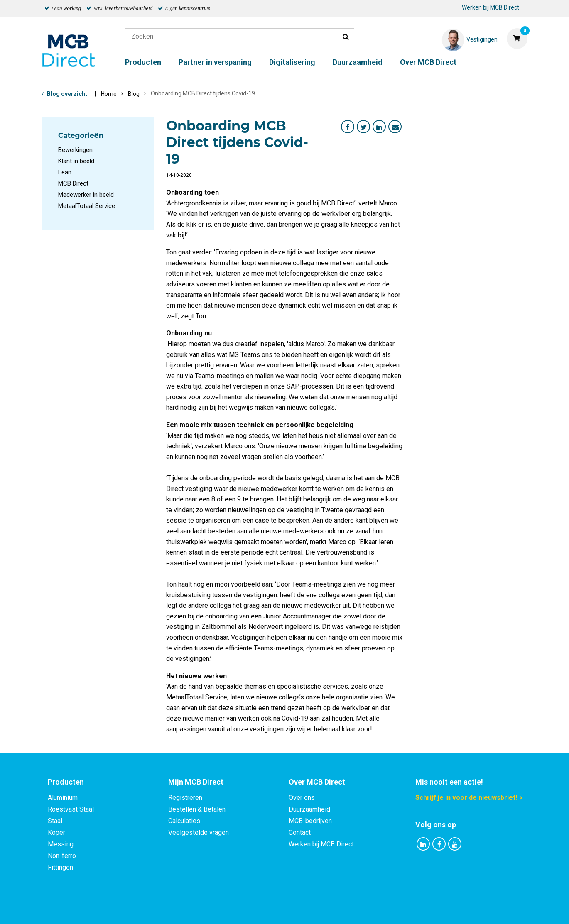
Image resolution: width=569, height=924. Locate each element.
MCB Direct (73, 183)
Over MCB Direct (428, 62)
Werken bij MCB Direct (491, 7)
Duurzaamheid (358, 62)
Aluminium (63, 798)
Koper (56, 832)
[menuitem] (452, 9)
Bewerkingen (75, 150)
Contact (300, 832)
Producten (143, 62)
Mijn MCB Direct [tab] (196, 782)
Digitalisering (292, 62)
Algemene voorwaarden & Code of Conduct (295, 908)
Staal (55, 821)
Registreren (185, 798)
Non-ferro (62, 856)
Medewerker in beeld (86, 195)
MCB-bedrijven (310, 821)
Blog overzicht (67, 94)
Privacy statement (195, 908)
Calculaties (184, 821)
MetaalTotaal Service (87, 206)
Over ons (302, 798)
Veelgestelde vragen (199, 832)
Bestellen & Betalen (197, 809)
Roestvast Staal (71, 809)
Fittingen (60, 867)
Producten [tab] (66, 782)
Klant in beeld (76, 161)
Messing (61, 844)
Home (109, 94)
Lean (65, 172)
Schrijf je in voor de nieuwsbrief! (466, 798)
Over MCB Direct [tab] (317, 782)
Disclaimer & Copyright (402, 908)
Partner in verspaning (215, 62)
